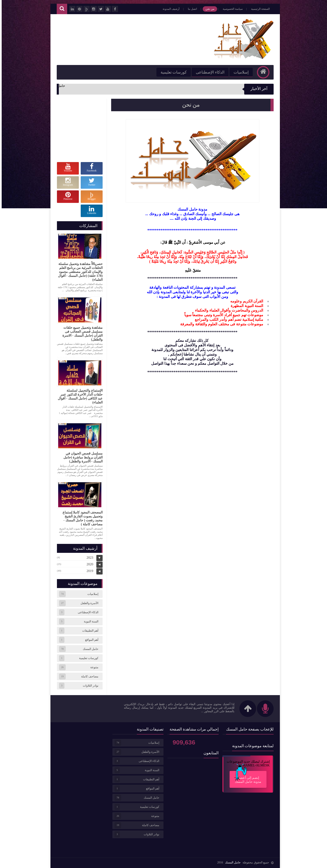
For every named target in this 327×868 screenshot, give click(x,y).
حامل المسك (89, 649)
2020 (88, 564)
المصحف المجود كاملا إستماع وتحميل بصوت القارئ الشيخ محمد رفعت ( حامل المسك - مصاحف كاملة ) (81, 518)
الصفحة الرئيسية (259, 9)
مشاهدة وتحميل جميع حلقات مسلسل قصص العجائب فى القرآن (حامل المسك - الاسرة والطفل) (81, 333)
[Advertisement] (131, 39)
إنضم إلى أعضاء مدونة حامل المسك (245, 777)
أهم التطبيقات (89, 631)
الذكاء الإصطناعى (208, 72)
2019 (88, 571)
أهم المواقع (90, 640)
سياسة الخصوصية (231, 9)
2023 (88, 558)
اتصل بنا (191, 9)
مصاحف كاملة (88, 676)
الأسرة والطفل (88, 603)
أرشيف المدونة (169, 9)
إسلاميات (239, 72)
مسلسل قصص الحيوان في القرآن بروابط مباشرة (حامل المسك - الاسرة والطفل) (81, 457)
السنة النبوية (90, 621)
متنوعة (93, 667)
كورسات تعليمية (172, 72)
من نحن (208, 9)
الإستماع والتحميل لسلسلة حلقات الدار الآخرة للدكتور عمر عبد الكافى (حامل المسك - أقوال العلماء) (79, 396)
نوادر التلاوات (89, 686)
